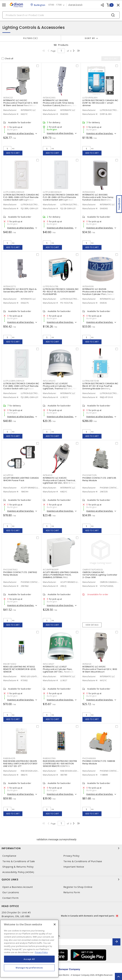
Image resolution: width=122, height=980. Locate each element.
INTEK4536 (88, 286)
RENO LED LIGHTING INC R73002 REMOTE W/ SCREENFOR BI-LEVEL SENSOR (20, 669)
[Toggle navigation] (4, 5)
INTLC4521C (49, 381)
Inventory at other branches (21, 133)
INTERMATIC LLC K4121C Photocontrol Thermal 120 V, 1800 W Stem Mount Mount (100, 669)
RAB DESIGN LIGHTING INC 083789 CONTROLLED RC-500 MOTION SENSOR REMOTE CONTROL (60, 764)
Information (61, 848)
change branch (75, 5)
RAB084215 (9, 758)
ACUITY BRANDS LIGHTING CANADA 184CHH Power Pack (21, 479)
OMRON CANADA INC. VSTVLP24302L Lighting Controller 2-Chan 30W (100, 575)
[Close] (55, 924)
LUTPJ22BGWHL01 (52, 192)
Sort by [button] (90, 38)
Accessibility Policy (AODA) (18, 872)
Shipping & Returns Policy (18, 867)
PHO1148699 (89, 758)
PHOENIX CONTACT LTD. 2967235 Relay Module (99, 479)
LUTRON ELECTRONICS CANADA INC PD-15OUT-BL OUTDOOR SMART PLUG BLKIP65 (61, 292)
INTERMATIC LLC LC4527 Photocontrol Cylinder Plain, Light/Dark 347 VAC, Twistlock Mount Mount (58, 670)
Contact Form (10, 898)
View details (92, 625)
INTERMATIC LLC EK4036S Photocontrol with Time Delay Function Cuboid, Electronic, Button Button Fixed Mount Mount (100, 199)
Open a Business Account (18, 887)
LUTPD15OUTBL (51, 286)
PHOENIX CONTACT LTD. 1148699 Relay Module (99, 762)
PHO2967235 (90, 475)
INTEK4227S (10, 286)
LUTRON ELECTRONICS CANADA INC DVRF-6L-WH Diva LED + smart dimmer (100, 103)
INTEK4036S (89, 192)
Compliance (9, 856)
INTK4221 (8, 98)
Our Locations (11, 892)
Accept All (29, 959)
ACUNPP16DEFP (51, 570)
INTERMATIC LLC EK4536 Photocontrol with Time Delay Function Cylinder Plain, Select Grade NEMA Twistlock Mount (98, 293)
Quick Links (61, 879)
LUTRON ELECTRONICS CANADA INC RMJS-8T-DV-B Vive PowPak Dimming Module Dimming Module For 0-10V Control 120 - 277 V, (100, 389)
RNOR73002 (10, 664)
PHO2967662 (10, 570)
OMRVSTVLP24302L (93, 570)
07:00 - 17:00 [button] (55, 5)
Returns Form (72, 892)
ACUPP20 (8, 475)
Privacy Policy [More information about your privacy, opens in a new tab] (41, 952)
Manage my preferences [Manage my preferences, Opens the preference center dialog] (29, 968)
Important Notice (74, 867)
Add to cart (13, 153)
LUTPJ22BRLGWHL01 (14, 381)
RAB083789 (49, 758)
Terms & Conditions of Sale (19, 861)
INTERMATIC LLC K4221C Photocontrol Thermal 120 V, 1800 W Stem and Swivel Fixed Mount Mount (21, 104)
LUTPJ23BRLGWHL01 (14, 192)
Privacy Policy (71, 856)
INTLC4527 (49, 664)
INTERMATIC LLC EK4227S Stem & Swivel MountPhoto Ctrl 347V (20, 290)
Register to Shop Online (78, 887)
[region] (29, 949)
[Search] (61, 15)
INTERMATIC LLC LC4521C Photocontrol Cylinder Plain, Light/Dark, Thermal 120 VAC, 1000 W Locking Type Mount (60, 387)
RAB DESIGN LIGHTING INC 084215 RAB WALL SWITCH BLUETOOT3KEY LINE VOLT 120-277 (20, 764)
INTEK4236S (49, 98)
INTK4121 (87, 664)
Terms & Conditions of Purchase (83, 861)
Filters (30, 38)
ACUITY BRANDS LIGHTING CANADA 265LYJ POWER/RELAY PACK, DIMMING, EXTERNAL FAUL (61, 575)
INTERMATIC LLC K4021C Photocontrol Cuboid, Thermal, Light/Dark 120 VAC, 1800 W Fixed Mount (60, 482)
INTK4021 (48, 475)
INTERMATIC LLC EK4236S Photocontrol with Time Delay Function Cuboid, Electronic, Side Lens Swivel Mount (60, 104)
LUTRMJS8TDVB (91, 381)
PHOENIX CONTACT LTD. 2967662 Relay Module (20, 574)
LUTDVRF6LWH (90, 98)
